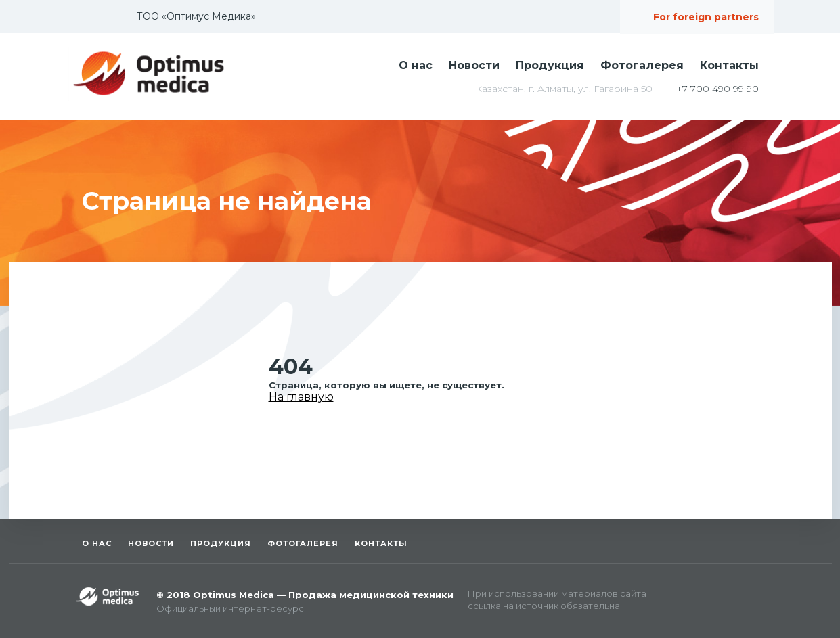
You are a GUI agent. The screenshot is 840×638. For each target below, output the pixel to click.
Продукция (550, 65)
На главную (301, 397)
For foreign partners (706, 17)
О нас (416, 65)
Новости (474, 65)
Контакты (729, 65)
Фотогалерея (642, 65)
